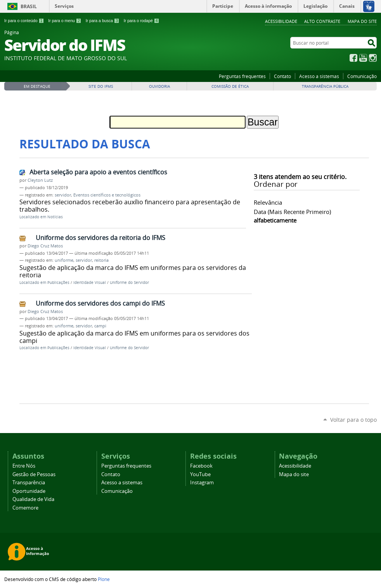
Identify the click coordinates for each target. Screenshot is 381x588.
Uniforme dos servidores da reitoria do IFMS (100, 238)
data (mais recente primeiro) (292, 212)
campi (100, 326)
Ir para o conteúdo (24, 21)
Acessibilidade (281, 21)
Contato (282, 76)
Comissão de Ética (230, 86)
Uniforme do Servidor (129, 283)
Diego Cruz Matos (45, 246)
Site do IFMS (101, 86)
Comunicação (362, 76)
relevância (268, 202)
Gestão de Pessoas (34, 474)
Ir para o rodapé (142, 21)
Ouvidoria (159, 86)
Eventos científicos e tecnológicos (107, 195)
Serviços (64, 6)
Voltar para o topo (353, 420)
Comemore (25, 508)
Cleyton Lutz (40, 180)
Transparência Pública (325, 86)
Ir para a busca (103, 21)
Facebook (353, 58)
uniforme (64, 260)
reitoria (101, 260)
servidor (63, 195)
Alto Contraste (322, 21)
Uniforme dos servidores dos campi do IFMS (100, 303)
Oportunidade (29, 491)
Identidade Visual (90, 283)
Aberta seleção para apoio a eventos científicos (98, 172)
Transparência (29, 483)
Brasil (29, 6)
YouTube (363, 58)
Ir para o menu (65, 21)
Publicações (58, 283)
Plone (104, 579)
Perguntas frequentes (242, 76)
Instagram (373, 58)
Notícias (55, 217)
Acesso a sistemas (319, 76)
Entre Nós (24, 466)
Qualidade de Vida (33, 499)
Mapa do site (362, 21)
